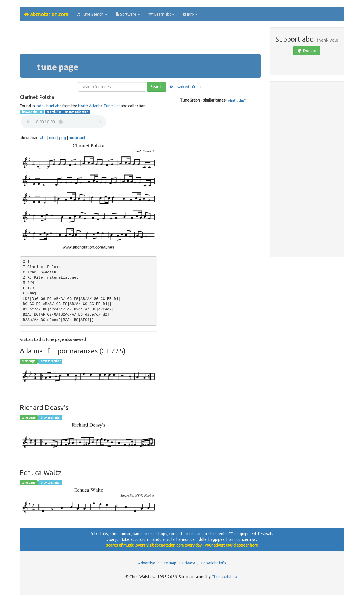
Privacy (189, 563)
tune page (29, 361)
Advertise (147, 563)
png (63, 138)
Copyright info (213, 563)
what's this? (236, 100)
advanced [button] (179, 87)
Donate (307, 51)
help (197, 87)
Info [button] (190, 14)
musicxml (77, 138)
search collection (77, 112)
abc (43, 138)
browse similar (32, 112)
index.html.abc (49, 106)
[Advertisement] (140, 40)
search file (54, 112)
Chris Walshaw (225, 577)
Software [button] (128, 14)
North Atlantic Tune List (99, 106)
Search (157, 87)
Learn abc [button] (161, 14)
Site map (169, 563)
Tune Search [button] (92, 14)
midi (53, 138)
